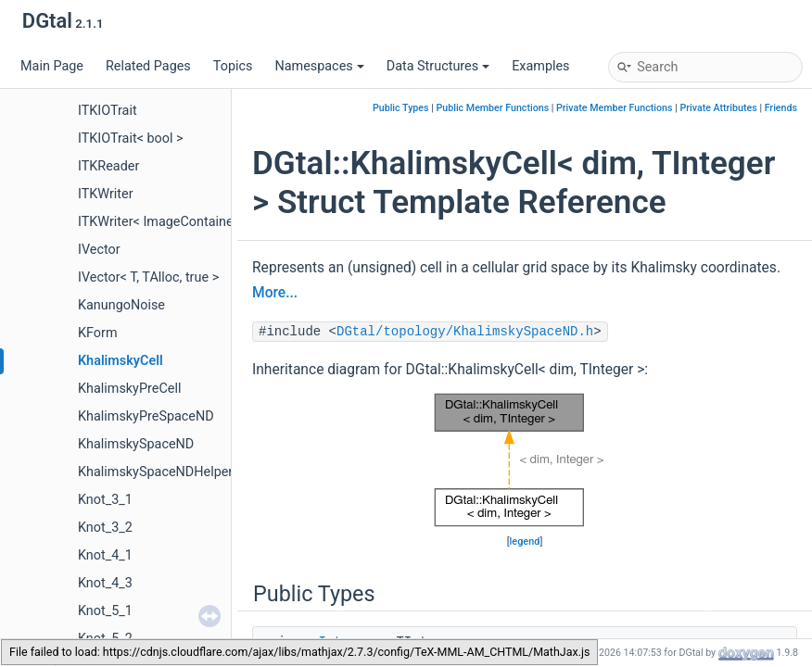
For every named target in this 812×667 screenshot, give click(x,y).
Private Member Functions (614, 108)
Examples (540, 66)
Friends (781, 108)
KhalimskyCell (121, 361)
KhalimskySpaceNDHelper (155, 472)
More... (275, 293)
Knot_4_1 (105, 555)
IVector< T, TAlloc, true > (148, 277)
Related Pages (148, 66)
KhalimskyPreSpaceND (146, 416)
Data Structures (438, 66)
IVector (99, 250)
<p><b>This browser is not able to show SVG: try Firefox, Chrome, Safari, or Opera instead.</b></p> (525, 460)
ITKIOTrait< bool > (131, 138)
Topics (233, 66)
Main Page (52, 66)
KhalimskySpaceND (136, 444)
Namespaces (319, 66)
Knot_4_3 (105, 583)
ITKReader (108, 166)
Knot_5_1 (105, 611)
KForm (98, 333)
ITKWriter (106, 194)
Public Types (401, 108)
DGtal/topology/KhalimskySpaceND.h (465, 332)
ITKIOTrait (108, 111)
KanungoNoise (121, 305)
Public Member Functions (492, 108)
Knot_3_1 (105, 500)
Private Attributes (718, 108)
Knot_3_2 (105, 528)
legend (525, 541)
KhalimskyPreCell (129, 389)
